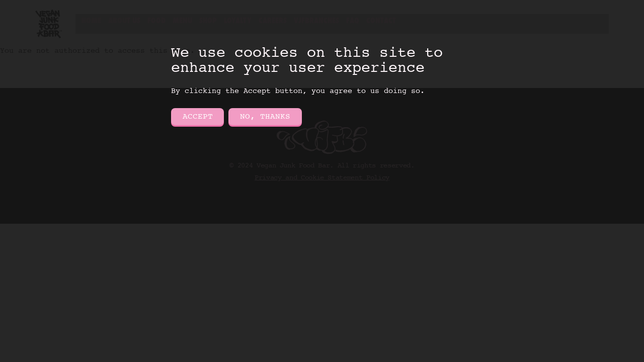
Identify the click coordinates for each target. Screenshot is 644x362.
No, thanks (265, 117)
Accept (198, 117)
